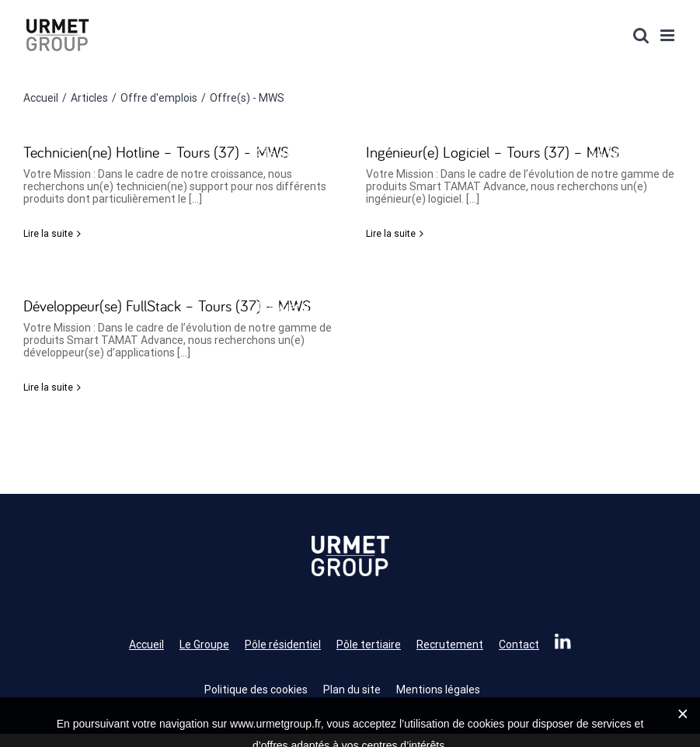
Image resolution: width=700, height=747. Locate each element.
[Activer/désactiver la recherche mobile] (641, 35)
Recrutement (450, 645)
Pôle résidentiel (283, 645)
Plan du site (352, 690)
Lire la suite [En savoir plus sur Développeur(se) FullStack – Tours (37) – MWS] (48, 387)
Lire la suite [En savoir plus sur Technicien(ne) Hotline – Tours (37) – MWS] (48, 234)
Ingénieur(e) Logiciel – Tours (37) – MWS (493, 152)
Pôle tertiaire (369, 645)
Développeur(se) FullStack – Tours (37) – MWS (167, 306)
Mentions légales (438, 690)
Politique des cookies (256, 690)
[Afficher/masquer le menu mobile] (669, 35)
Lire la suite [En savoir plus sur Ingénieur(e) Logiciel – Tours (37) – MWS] (391, 234)
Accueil (146, 645)
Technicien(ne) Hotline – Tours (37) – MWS (156, 152)
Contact (519, 645)
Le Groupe (204, 645)
